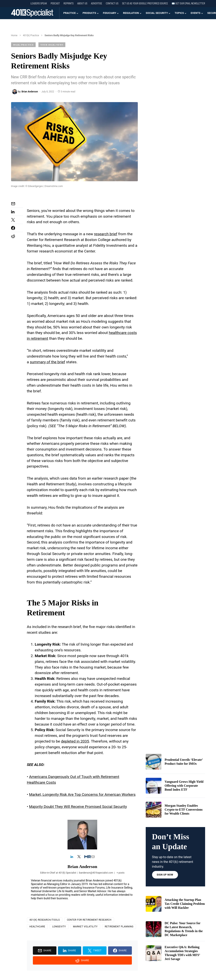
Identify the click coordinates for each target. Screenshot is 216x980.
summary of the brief (48, 362)
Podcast (55, 3)
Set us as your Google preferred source (145, 3)
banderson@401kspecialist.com (96, 873)
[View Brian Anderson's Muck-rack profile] (86, 857)
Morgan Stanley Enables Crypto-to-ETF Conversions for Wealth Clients (184, 810)
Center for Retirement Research (89, 920)
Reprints (69, 3)
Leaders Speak (39, 3)
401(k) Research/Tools (45, 920)
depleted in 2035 (75, 741)
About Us (82, 3)
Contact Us (112, 3)
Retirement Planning (119, 927)
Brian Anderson (82, 867)
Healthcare (37, 927)
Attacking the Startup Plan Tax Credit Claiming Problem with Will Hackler (185, 904)
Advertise (97, 3)
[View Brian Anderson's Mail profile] (93, 857)
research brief (106, 234)
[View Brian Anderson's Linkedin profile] (72, 857)
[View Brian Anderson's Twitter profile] (79, 857)
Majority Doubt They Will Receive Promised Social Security (78, 807)
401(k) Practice (31, 35)
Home (14, 35)
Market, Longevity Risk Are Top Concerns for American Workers (82, 795)
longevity (59, 927)
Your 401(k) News (52, 45)
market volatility (85, 927)
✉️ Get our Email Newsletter (188, 3)
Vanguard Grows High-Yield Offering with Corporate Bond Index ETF (184, 786)
